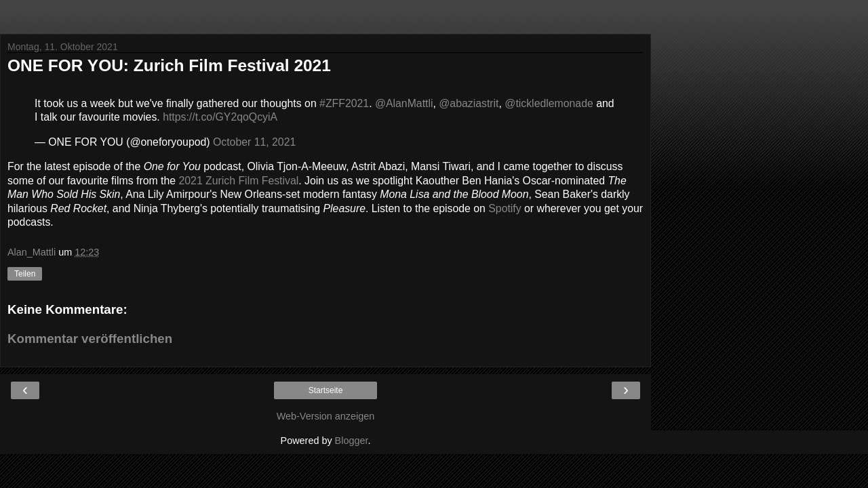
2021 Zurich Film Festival (238, 181)
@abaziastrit (469, 103)
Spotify (505, 208)
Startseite (326, 390)
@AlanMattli (404, 103)
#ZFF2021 (344, 103)
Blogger (352, 441)
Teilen (25, 274)
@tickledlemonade (549, 103)
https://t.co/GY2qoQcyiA (220, 117)
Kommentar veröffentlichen (90, 339)
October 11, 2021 (254, 142)
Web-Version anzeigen (326, 416)
